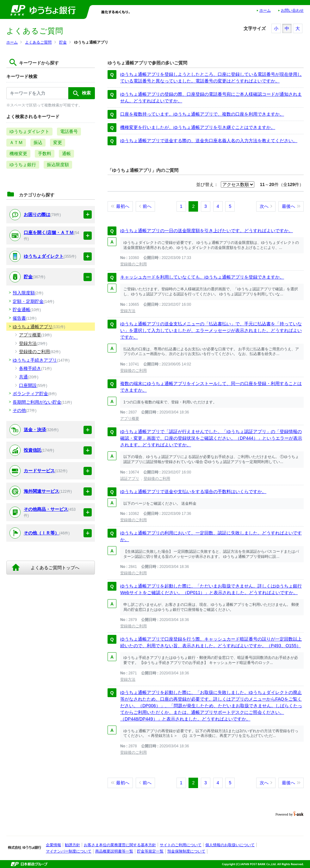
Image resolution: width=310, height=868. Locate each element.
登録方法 (128, 311)
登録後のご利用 (133, 264)
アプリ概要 (130, 419)
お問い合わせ (292, 10)
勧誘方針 (72, 845)
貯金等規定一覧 (150, 851)
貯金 (63, 42)
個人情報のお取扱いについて (230, 845)
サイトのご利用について (181, 845)
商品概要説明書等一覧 (114, 851)
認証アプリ (130, 479)
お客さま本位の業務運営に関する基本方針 (120, 845)
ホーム (265, 10)
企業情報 (53, 845)
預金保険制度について (186, 851)
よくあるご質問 (38, 42)
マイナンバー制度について (69, 851)
